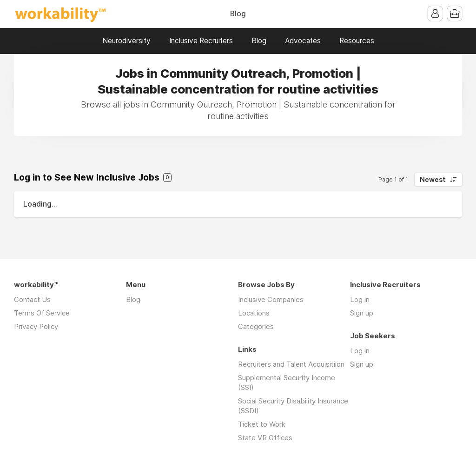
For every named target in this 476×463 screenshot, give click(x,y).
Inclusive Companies (271, 299)
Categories (256, 326)
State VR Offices (265, 438)
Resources (357, 41)
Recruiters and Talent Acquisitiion (291, 364)
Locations (254, 313)
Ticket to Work (262, 424)
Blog (238, 14)
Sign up (362, 313)
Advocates (303, 41)
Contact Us (32, 299)
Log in (360, 299)
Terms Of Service (42, 313)
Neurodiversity (126, 41)
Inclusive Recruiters (201, 41)
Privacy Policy (36, 326)
